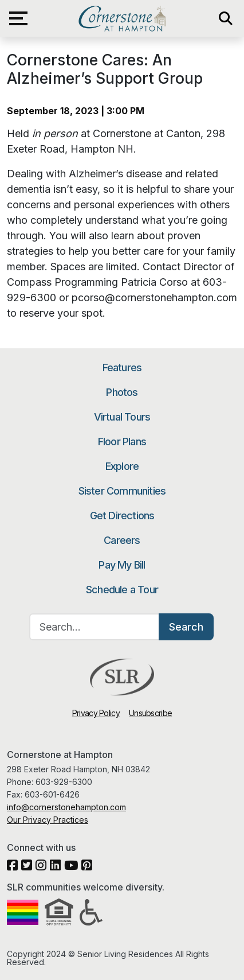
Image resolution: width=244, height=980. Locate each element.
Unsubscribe (150, 713)
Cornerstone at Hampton (122, 18)
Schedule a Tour (122, 590)
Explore (122, 466)
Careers (122, 540)
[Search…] (95, 627)
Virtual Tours (122, 417)
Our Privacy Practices (48, 820)
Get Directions (122, 516)
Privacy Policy (96, 713)
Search (186, 627)
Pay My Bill (122, 565)
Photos (122, 392)
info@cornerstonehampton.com (66, 807)
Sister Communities (122, 491)
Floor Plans (122, 442)
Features (122, 367)
